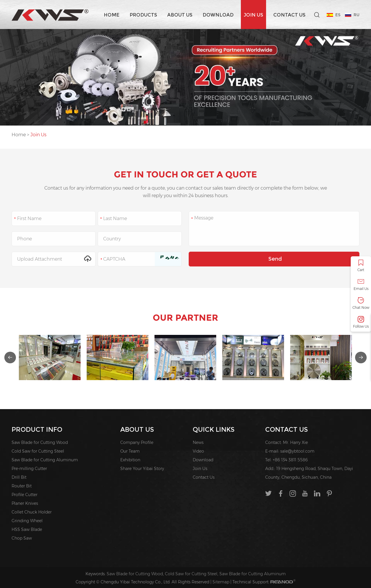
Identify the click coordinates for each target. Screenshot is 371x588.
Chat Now (361, 303)
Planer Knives (25, 503)
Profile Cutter (24, 495)
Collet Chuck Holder (32, 512)
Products (143, 15)
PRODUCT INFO (37, 430)
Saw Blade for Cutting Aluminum (45, 460)
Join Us (253, 15)
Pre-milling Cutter (29, 469)
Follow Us (361, 322)
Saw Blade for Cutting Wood (40, 442)
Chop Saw (22, 538)
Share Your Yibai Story (142, 469)
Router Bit (22, 486)
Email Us (361, 285)
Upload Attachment (54, 259)
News (198, 442)
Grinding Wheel (27, 521)
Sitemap (221, 582)
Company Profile (137, 442)
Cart (361, 266)
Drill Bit (19, 477)
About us (180, 15)
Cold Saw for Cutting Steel (38, 451)
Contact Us (289, 15)
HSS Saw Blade (27, 529)
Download (218, 15)
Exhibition (130, 460)
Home (112, 15)
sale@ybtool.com (297, 451)
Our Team (130, 451)
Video (198, 451)
